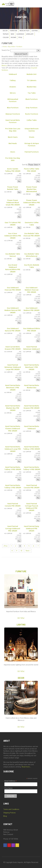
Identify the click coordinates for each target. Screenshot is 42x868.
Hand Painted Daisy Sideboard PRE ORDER (32, 529)
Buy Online (12, 47)
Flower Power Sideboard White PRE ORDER (32, 202)
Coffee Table (32, 120)
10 (21, 551)
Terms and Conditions (11, 809)
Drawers (13, 87)
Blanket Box (32, 87)
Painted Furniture (32, 152)
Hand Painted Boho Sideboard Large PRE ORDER (13, 449)
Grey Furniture (32, 108)
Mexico (4, 66)
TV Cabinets (32, 80)
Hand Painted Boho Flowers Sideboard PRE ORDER (13, 429)
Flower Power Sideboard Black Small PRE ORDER (13, 202)
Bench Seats (13, 137)
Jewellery (30, 34)
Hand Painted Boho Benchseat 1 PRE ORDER (32, 367)
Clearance (20, 34)
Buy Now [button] (21, 618)
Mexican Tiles (24, 31)
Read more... (26, 767)
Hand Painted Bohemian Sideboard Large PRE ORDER (13, 367)
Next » (28, 551)
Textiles (6, 34)
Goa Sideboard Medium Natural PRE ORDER (13, 310)
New (12, 34)
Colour (6, 37)
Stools (32, 137)
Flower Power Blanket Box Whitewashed (32, 189)
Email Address (10, 781)
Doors (13, 152)
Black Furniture (32, 99)
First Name (8, 788)
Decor (5, 31)
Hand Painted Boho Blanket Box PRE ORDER (13, 408)
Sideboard (13, 74)
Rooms (13, 37)
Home (5, 47)
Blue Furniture (13, 108)
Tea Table (32, 93)
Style (20, 37)
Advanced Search (21, 54)
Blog (5, 816)
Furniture (14, 31)
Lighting (35, 31)
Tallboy (13, 80)
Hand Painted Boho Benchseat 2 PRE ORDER (13, 388)
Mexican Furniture (13, 114)
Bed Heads (13, 143)
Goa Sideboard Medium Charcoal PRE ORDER (32, 290)
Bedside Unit (32, 74)
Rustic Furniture (32, 114)
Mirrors (13, 93)
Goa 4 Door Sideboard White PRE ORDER (13, 236)
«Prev (5, 546)
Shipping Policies (10, 813)
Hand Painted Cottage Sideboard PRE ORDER (13, 529)
